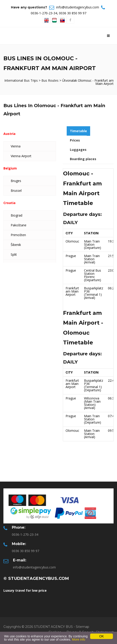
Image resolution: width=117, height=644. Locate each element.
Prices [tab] (75, 140)
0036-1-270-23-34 (44, 13)
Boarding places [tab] (83, 159)
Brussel (16, 191)
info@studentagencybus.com (78, 7)
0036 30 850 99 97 (73, 13)
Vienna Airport (21, 156)
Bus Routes (50, 80)
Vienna (16, 146)
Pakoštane (19, 225)
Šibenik (16, 245)
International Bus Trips (22, 80)
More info (79, 639)
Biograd (17, 215)
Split (14, 254)
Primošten (18, 235)
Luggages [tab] (78, 150)
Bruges (16, 181)
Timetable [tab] (78, 131)
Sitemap (83, 627)
